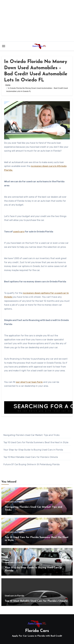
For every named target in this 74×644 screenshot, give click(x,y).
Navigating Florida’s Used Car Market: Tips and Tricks (32, 435)
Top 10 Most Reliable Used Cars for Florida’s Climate (31, 457)
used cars (19, 232)
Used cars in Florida (14, 502)
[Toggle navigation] (4, 46)
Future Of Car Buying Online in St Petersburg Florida (31, 464)
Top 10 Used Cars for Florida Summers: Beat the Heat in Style (36, 442)
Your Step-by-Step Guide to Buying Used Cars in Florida (33, 450)
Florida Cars (37, 631)
